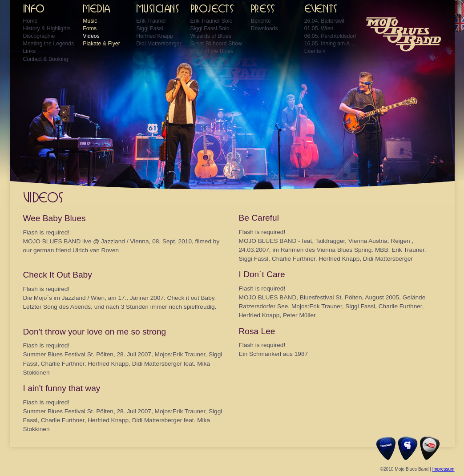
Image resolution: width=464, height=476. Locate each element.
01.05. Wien (319, 28)
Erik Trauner (151, 21)
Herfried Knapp (155, 36)
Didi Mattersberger (159, 44)
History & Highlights (47, 28)
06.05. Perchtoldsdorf (330, 36)
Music (90, 21)
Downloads (264, 28)
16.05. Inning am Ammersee (331, 44)
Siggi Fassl (149, 28)
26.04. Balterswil (324, 21)
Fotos (90, 28)
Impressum (444, 469)
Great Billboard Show (216, 44)
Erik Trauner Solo (212, 21)
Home (30, 21)
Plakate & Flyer (101, 44)
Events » (315, 51)
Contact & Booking (46, 59)
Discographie (39, 36)
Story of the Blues (212, 51)
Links (30, 51)
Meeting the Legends (49, 44)
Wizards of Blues (211, 36)
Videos (91, 36)
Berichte (261, 21)
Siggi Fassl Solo (210, 28)
